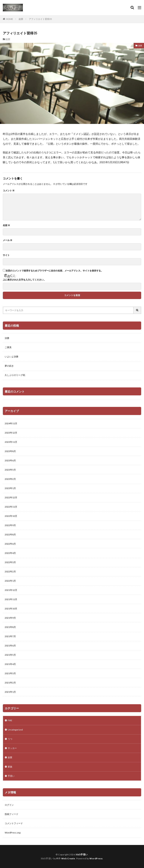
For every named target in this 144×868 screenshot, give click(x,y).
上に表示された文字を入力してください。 (24, 280)
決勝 (7, 338)
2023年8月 (10, 451)
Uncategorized (15, 730)
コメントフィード (14, 823)
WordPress (96, 858)
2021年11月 (11, 599)
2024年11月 (11, 423)
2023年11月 (11, 442)
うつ (10, 739)
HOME (10, 19)
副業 (21, 19)
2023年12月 (11, 433)
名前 (6, 225)
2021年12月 (11, 590)
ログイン (9, 805)
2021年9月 (10, 618)
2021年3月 (10, 673)
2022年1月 (10, 581)
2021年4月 (10, 664)
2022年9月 (10, 525)
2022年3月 (10, 562)
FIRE (10, 720)
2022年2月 (10, 572)
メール (8, 240)
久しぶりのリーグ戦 (15, 375)
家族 (10, 767)
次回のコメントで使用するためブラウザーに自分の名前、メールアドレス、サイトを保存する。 (54, 271)
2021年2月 (10, 683)
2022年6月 (10, 544)
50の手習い (82, 854)
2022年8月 (10, 534)
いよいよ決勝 (12, 357)
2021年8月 (10, 627)
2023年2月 (10, 479)
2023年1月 (10, 488)
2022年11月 (11, 507)
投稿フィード (12, 814)
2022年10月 (11, 516)
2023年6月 (10, 460)
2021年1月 (10, 692)
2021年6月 (10, 646)
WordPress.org (13, 833)
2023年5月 (10, 470)
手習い (11, 776)
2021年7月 (10, 636)
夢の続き (9, 366)
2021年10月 (11, 609)
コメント (9, 191)
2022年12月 (11, 497)
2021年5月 (10, 655)
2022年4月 (10, 553)
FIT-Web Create (66, 858)
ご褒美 (8, 347)
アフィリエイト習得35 (40, 19)
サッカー (12, 748)
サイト (6, 255)
